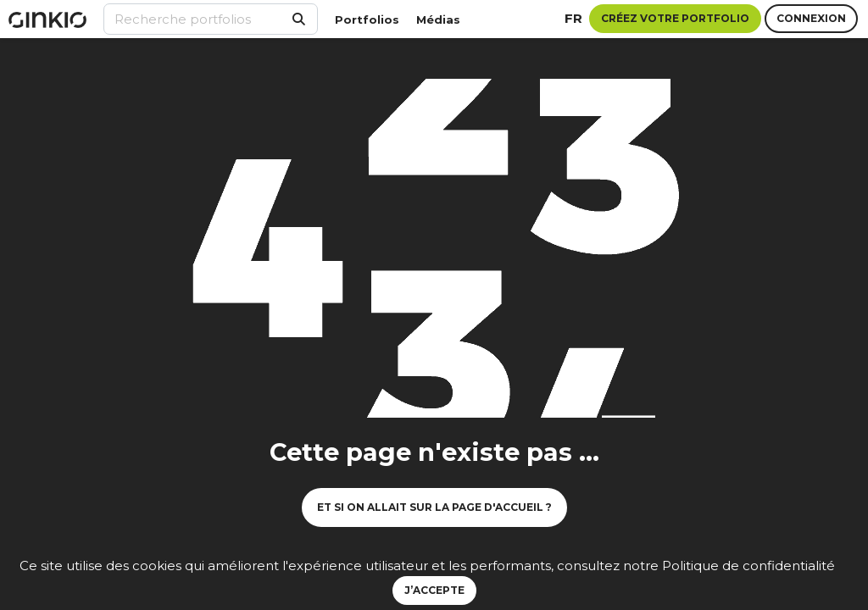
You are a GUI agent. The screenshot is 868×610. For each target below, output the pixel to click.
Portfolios (367, 19)
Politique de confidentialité (748, 566)
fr (573, 18)
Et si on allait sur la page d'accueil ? (434, 507)
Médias (438, 19)
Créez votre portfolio (675, 18)
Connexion (811, 18)
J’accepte (434, 590)
